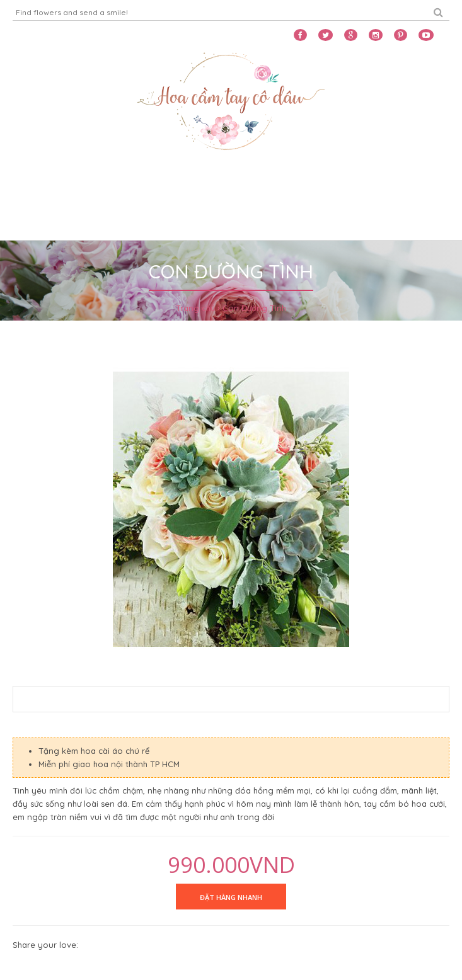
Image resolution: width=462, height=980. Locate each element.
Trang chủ (195, 308)
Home (29, 187)
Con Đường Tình (254, 308)
